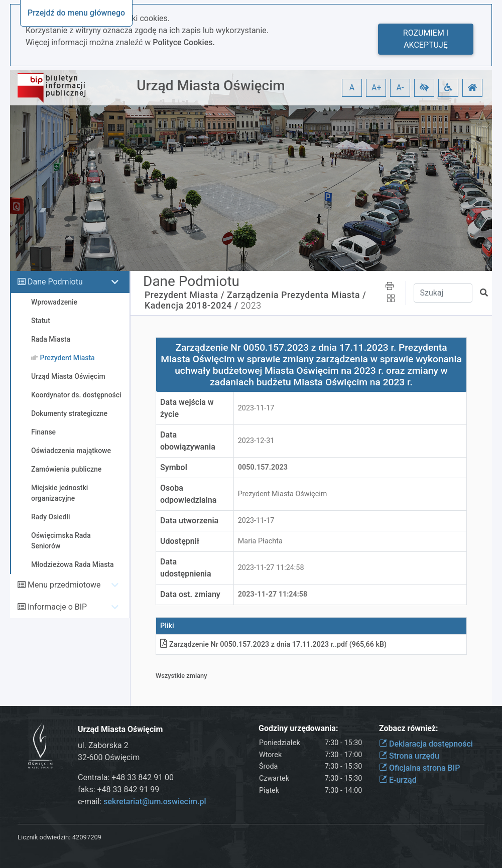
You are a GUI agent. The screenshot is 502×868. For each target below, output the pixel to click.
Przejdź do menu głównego (76, 13)
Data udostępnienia (186, 568)
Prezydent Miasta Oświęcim (283, 494)
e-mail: (142, 802)
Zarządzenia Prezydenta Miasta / (296, 295)
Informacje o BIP (57, 607)
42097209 (87, 837)
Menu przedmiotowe (64, 585)
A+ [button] (376, 88)
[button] (424, 88)
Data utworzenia (189, 521)
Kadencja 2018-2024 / (191, 306)
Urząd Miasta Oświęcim (211, 86)
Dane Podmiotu (55, 282)
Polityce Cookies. (184, 42)
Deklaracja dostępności (426, 744)
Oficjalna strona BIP (419, 768)
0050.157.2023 (263, 467)
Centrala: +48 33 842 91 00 (126, 777)
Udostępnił (180, 541)
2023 (251, 306)
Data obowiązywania (188, 441)
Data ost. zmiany (190, 594)
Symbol (174, 467)
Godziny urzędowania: (298, 728)
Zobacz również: (409, 728)
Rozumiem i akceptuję (426, 39)
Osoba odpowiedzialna (188, 494)
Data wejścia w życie (187, 408)
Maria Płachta (260, 541)
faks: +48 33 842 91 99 (118, 789)
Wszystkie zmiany (181, 676)
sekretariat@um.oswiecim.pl (155, 802)
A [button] (352, 88)
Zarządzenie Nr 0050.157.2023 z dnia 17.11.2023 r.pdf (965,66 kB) (273, 644)
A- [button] (400, 88)
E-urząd (398, 780)
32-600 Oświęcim (109, 757)
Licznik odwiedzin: (44, 837)
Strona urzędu (409, 756)
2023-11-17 (256, 408)
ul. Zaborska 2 (103, 745)
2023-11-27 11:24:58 (271, 568)
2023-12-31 (256, 441)
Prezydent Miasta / (184, 295)
